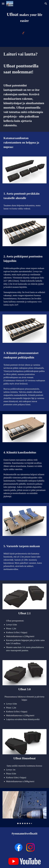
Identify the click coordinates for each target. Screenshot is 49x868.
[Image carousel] (25, 808)
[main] (25, 17)
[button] (3, 4)
